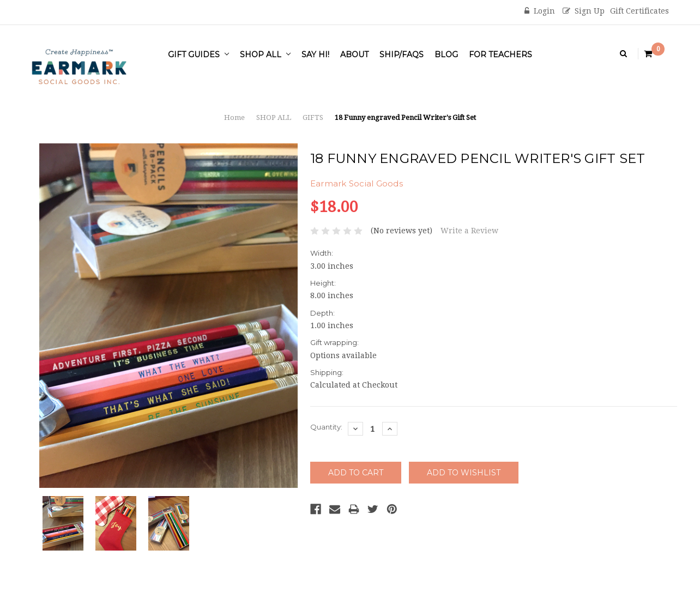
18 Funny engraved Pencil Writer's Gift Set (405, 117)
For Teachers (500, 55)
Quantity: (326, 427)
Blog (446, 55)
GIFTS (313, 117)
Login (540, 11)
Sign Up (584, 11)
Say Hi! (315, 55)
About (354, 55)
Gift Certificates (639, 11)
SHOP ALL (265, 55)
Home (234, 117)
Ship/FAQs (402, 55)
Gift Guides (198, 55)
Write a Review (469, 231)
